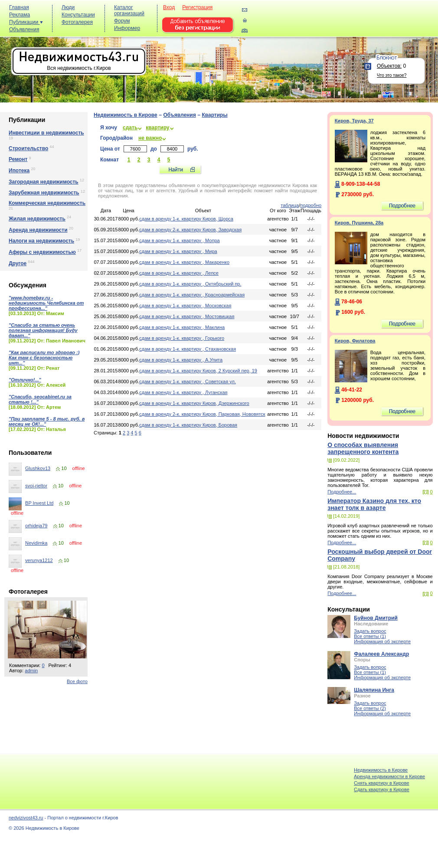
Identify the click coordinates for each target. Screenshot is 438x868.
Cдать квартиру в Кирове (382, 789)
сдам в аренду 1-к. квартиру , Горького (182, 338)
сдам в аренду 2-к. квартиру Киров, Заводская (190, 230)
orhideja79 (36, 526)
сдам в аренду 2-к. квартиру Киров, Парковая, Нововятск (202, 414)
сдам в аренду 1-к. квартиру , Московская (185, 306)
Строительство (28, 148)
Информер (127, 28)
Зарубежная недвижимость (44, 193)
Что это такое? (392, 75)
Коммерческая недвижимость (47, 203)
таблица (290, 205)
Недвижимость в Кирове (126, 115)
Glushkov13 (38, 468)
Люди (68, 7)
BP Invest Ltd (39, 503)
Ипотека (19, 171)
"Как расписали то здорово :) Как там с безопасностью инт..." (44, 358)
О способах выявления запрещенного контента (363, 448)
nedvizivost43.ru (26, 818)
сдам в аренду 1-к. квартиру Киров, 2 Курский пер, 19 (198, 371)
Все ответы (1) (370, 636)
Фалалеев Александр (381, 654)
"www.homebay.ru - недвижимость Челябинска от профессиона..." (46, 303)
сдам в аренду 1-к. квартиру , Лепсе (179, 273)
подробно (311, 205)
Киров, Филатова (355, 341)
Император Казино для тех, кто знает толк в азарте (374, 504)
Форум (122, 21)
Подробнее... (342, 492)
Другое (18, 263)
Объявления (24, 30)
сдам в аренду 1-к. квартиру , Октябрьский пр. (190, 284)
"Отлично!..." (25, 380)
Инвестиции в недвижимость (46, 133)
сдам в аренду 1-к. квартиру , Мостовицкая (187, 316)
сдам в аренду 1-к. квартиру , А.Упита (181, 360)
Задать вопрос (370, 631)
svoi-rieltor (36, 486)
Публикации (26, 22)
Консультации (78, 15)
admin (31, 671)
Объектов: (389, 66)
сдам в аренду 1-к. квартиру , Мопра (180, 240)
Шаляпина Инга (374, 690)
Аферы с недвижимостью (42, 252)
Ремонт (18, 159)
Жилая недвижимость (37, 219)
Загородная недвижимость (44, 182)
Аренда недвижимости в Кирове (389, 776)
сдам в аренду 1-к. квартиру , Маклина (182, 327)
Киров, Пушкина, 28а (359, 223)
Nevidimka (36, 543)
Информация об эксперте (382, 641)
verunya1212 (39, 560)
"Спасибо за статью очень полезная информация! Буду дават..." (43, 330)
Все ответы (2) (370, 708)
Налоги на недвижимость (41, 241)
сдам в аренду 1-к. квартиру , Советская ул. (188, 381)
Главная (19, 7)
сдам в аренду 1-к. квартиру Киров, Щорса (186, 219)
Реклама (20, 15)
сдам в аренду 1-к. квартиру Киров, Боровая (188, 425)
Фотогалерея (77, 22)
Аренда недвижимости (38, 230)
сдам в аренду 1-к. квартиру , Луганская (183, 392)
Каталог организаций (129, 10)
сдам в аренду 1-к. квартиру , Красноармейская (192, 295)
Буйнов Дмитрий (376, 618)
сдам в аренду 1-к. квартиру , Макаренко (184, 262)
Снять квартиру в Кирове (382, 783)
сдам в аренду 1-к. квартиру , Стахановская (188, 349)
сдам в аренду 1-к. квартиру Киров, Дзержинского (194, 403)
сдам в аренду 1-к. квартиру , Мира (178, 251)
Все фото (77, 681)
